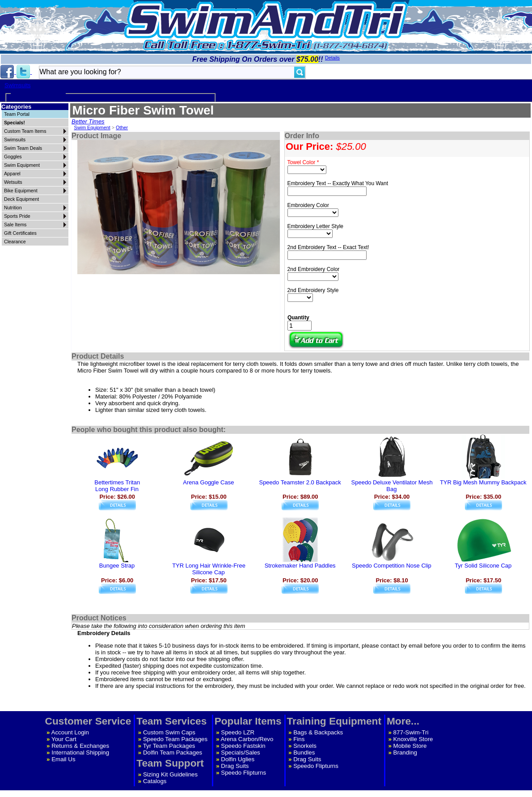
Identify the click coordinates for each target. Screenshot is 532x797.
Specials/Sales (240, 752)
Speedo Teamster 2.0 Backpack (300, 482)
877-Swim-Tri (411, 732)
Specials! (15, 123)
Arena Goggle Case (208, 482)
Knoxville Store (413, 739)
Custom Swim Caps (169, 732)
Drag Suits (235, 766)
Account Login (70, 732)
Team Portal (17, 114)
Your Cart (64, 739)
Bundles (304, 752)
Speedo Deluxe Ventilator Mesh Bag (392, 486)
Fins (299, 739)
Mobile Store (410, 746)
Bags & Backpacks (318, 732)
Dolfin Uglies (238, 759)
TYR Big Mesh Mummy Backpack (483, 482)
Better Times (88, 121)
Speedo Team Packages (175, 739)
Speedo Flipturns (243, 773)
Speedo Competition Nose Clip (392, 566)
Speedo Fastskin (243, 746)
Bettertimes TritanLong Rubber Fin (117, 486)
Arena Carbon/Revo (247, 739)
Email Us (63, 759)
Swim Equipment (92, 127)
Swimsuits (18, 85)
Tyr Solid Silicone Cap (483, 566)
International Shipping (80, 752)
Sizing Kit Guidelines (170, 774)
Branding (405, 752)
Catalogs (155, 781)
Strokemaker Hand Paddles (300, 566)
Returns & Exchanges (80, 746)
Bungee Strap (117, 566)
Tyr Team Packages (169, 746)
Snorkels (305, 746)
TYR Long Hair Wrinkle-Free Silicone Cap (209, 569)
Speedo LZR (238, 732)
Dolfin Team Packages (173, 752)
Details (332, 58)
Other (122, 127)
